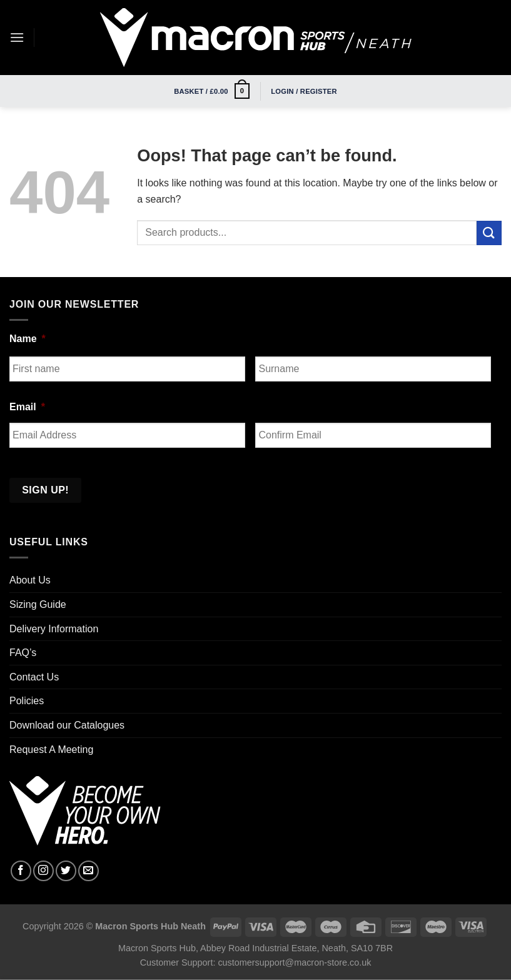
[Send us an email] (89, 871)
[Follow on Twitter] (66, 871)
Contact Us (34, 677)
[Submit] (489, 233)
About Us (30, 580)
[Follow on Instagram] (43, 871)
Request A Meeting (51, 750)
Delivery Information (54, 629)
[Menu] (17, 37)
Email (27, 407)
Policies (27, 701)
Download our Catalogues (67, 725)
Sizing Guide (38, 604)
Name (28, 339)
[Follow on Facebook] (21, 871)
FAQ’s (23, 653)
